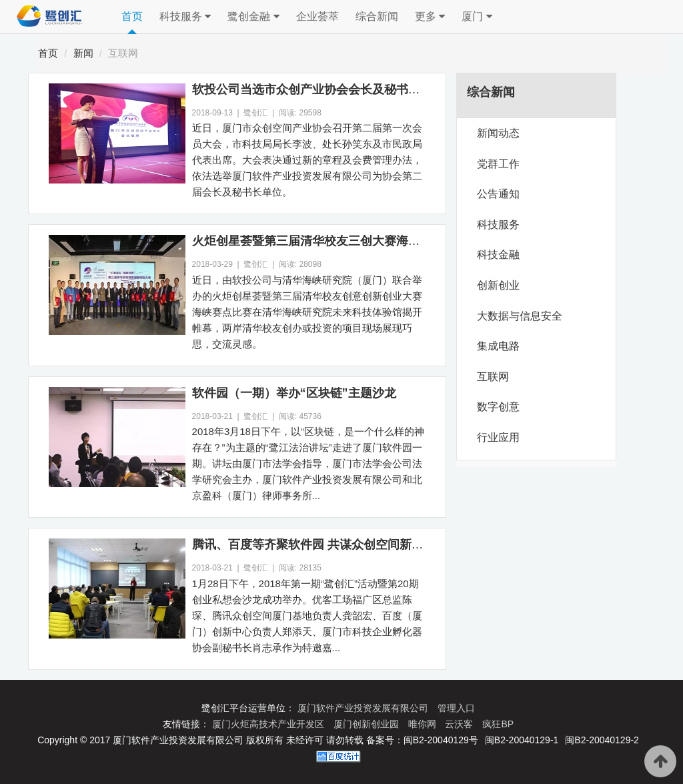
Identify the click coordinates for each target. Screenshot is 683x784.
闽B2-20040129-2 (602, 740)
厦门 (477, 17)
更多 (430, 17)
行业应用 (498, 437)
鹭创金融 (253, 17)
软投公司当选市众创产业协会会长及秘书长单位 (318, 89)
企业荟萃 (317, 16)
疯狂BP (498, 724)
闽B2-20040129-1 (522, 740)
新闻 (83, 53)
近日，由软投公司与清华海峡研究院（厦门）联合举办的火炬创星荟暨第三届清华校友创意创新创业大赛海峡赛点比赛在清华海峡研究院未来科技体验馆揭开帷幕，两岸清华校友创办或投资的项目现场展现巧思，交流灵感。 (307, 312)
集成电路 (498, 346)
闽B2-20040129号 (441, 740)
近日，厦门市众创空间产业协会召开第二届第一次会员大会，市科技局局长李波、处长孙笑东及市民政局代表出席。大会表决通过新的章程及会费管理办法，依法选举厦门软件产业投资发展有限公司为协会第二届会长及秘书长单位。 (307, 160)
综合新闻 (377, 16)
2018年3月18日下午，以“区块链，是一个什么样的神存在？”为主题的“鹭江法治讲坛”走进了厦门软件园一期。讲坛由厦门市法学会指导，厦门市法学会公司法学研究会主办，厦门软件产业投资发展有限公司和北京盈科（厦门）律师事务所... (308, 463)
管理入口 (456, 708)
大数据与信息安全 (520, 316)
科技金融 (498, 255)
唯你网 (424, 724)
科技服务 (185, 17)
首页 (132, 16)
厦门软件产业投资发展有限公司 (364, 708)
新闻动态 (498, 133)
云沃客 (460, 724)
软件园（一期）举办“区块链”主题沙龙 (294, 393)
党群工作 (498, 164)
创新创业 (498, 285)
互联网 (123, 53)
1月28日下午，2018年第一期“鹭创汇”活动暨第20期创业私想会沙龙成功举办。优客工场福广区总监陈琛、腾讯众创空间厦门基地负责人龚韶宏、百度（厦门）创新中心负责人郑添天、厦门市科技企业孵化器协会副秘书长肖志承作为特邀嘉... (307, 616)
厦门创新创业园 (368, 724)
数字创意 (498, 407)
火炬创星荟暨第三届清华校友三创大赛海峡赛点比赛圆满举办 (354, 241)
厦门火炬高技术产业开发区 (269, 724)
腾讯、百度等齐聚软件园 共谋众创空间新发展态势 (326, 544)
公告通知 (498, 194)
